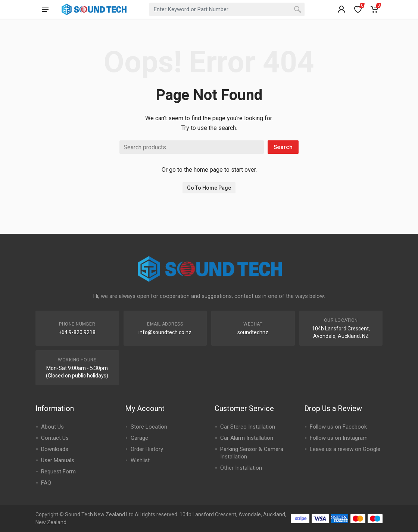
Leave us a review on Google (345, 449)
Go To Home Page (209, 188)
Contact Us (55, 438)
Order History (147, 449)
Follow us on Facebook (338, 427)
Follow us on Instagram (339, 438)
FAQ (46, 483)
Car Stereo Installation (248, 427)
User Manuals (58, 460)
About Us (52, 427)
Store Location (149, 427)
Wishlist (140, 460)
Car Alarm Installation (247, 438)
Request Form (58, 472)
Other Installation (241, 468)
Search (283, 147)
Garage (139, 438)
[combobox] (227, 9)
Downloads (55, 449)
